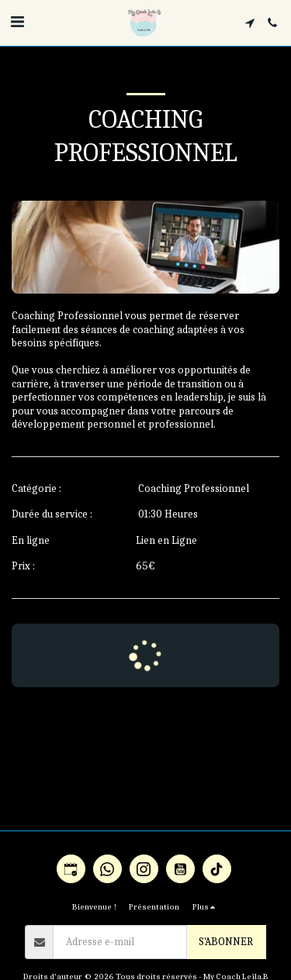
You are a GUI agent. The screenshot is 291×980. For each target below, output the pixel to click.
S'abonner (226, 942)
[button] (17, 22)
